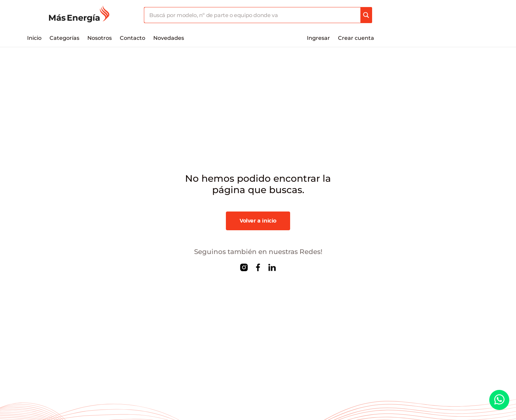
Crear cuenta (356, 38)
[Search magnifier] (366, 15)
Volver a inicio (258, 221)
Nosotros (100, 38)
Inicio (34, 38)
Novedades (169, 38)
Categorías (64, 38)
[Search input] (252, 15)
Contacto (133, 38)
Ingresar (318, 38)
